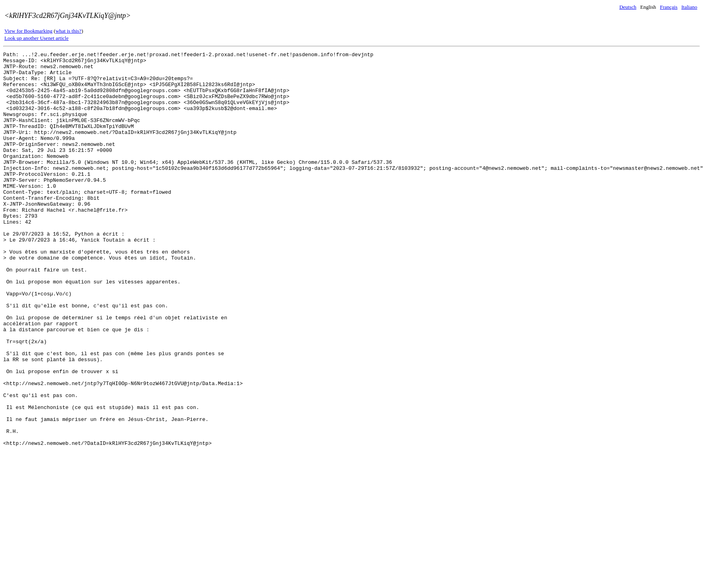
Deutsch (628, 7)
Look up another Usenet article (36, 38)
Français (669, 7)
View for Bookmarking (29, 31)
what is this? (68, 31)
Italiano (689, 7)
